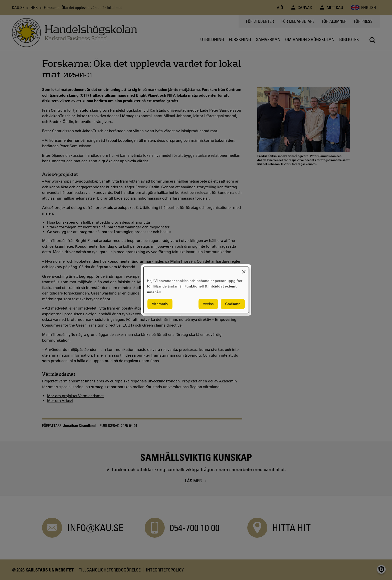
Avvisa (208, 304)
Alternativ (160, 304)
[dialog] (196, 290)
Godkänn (233, 304)
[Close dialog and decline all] (244, 270)
